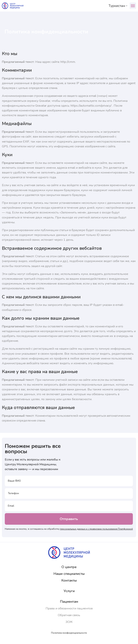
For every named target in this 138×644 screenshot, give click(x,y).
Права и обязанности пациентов (69, 608)
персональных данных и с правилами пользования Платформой (96, 529)
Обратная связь (69, 615)
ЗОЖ (69, 622)
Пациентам (69, 602)
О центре (69, 567)
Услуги (69, 591)
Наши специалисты (69, 574)
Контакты (69, 580)
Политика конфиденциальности (69, 633)
